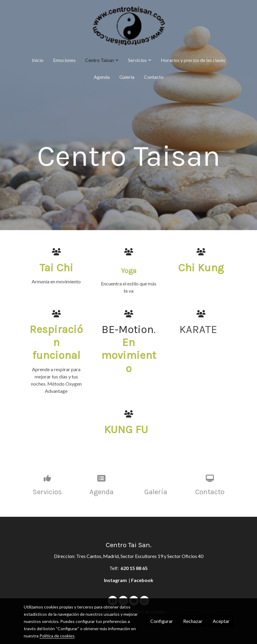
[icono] (56, 252)
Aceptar (221, 621)
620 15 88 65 (134, 568)
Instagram (116, 580)
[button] (102, 60)
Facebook (142, 580)
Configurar (162, 621)
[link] (129, 26)
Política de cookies (57, 636)
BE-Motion (128, 329)
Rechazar (193, 621)
